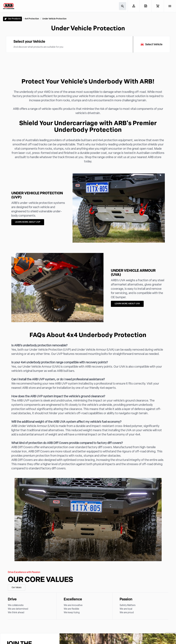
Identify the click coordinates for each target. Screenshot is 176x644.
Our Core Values (40, 580)
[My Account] (134, 6)
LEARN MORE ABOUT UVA (127, 304)
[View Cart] (158, 6)
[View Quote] (146, 6)
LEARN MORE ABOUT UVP (28, 222)
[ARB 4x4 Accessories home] (9, 6)
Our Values (17, 588)
